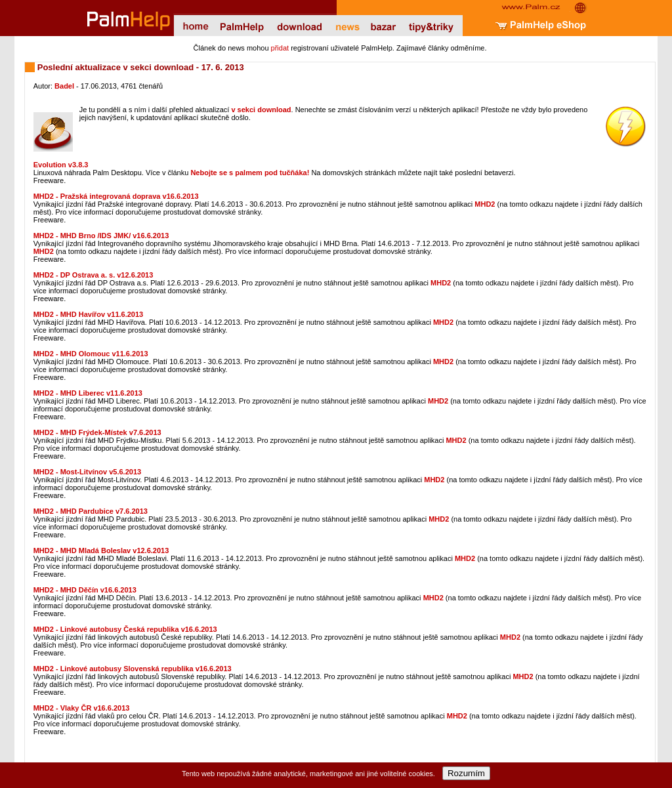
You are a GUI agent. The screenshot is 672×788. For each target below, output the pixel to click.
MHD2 (485, 204)
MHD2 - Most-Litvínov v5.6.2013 (87, 472)
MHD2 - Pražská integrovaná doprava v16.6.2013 (116, 196)
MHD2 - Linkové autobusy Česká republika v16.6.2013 (125, 629)
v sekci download (261, 110)
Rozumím (466, 773)
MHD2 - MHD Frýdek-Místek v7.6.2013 (97, 432)
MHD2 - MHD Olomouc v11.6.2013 (91, 354)
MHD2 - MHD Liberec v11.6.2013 (88, 393)
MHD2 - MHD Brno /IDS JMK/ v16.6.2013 (101, 236)
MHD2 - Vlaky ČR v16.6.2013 (82, 708)
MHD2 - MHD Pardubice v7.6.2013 (91, 511)
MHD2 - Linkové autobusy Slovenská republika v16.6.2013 (133, 669)
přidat (280, 48)
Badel (64, 86)
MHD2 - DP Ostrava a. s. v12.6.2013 (94, 275)
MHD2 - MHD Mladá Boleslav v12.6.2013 (101, 550)
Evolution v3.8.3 (61, 165)
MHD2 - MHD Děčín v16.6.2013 (85, 590)
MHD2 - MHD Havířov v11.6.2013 (89, 314)
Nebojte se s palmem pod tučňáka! (250, 173)
